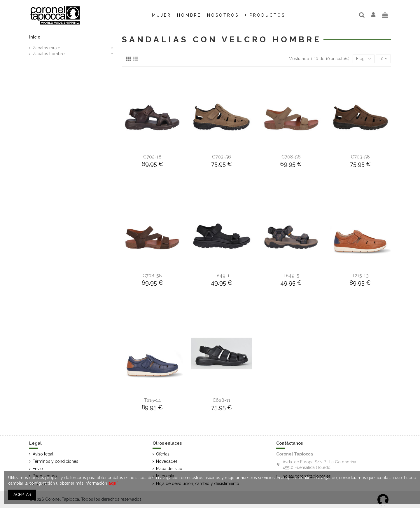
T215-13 (360, 276)
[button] (223, 15)
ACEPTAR (22, 495)
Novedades (167, 461)
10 (383, 59)
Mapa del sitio (169, 469)
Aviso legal (43, 454)
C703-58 (360, 157)
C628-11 (222, 400)
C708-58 (152, 276)
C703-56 (222, 157)
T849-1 (222, 276)
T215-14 (152, 400)
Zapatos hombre (49, 54)
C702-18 (152, 157)
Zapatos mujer (46, 48)
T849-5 (291, 276)
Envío (38, 469)
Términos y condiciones (55, 461)
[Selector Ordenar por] (363, 59)
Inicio (35, 37)
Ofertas (163, 454)
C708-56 (291, 157)
